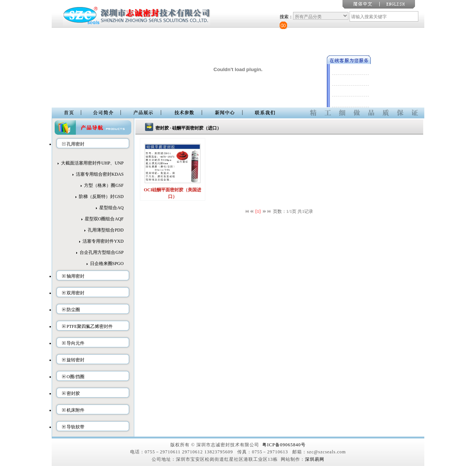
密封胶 (73, 393)
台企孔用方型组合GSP (102, 252)
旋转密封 (75, 360)
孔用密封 (75, 144)
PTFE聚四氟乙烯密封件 (90, 326)
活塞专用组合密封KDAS (100, 174)
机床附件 (75, 410)
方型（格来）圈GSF (104, 185)
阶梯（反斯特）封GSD (101, 197)
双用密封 (75, 293)
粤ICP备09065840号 (284, 445)
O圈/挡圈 (75, 377)
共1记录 (305, 211)
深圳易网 (315, 459)
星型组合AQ (111, 208)
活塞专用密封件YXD (103, 241)
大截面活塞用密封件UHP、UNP (92, 163)
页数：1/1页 (285, 211)
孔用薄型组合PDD (106, 230)
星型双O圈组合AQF (104, 219)
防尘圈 (73, 310)
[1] (258, 211)
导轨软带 (75, 427)
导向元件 (75, 343)
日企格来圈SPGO (107, 264)
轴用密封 (75, 276)
